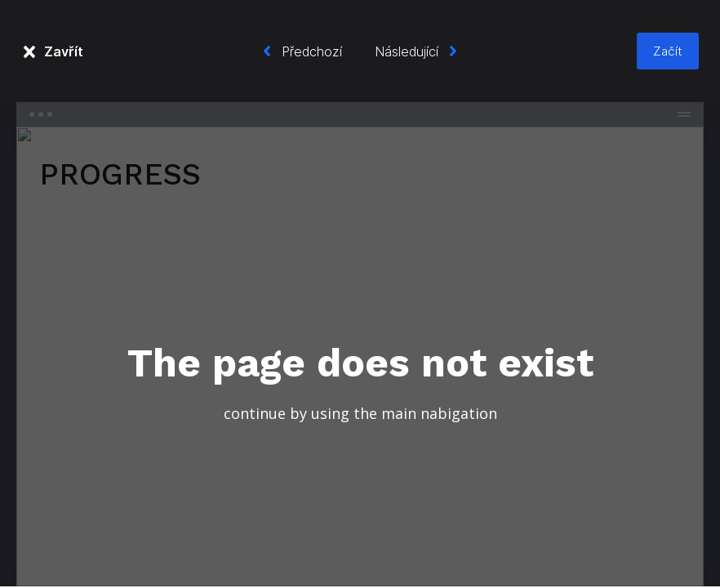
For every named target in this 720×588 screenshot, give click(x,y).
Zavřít (64, 51)
